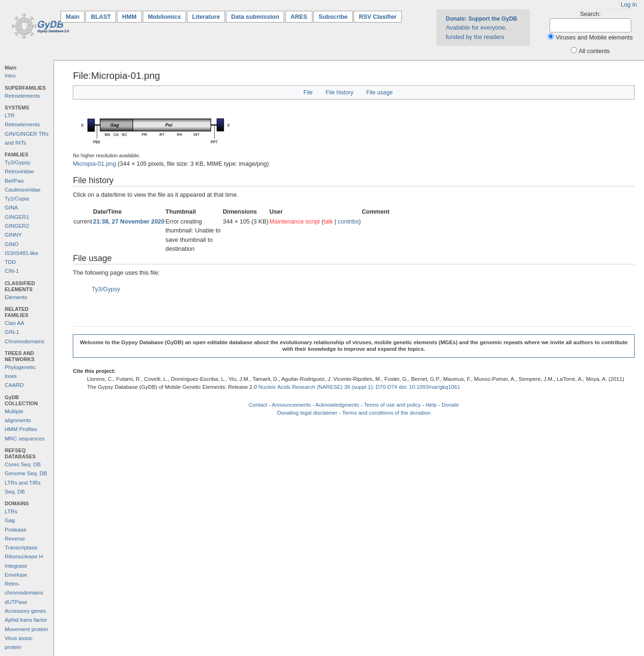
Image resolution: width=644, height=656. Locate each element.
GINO (12, 244)
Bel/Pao (14, 181)
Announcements (291, 405)
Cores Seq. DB (23, 464)
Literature (206, 17)
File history (339, 93)
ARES (299, 17)
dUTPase (16, 602)
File (308, 93)
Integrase (16, 566)
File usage (380, 93)
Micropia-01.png (94, 164)
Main (75, 16)
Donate (450, 405)
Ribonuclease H (24, 556)
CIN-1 (12, 271)
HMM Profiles (21, 429)
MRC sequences (25, 439)
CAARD (14, 385)
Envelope (16, 575)
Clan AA (15, 323)
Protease (16, 530)
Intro (10, 76)
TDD (10, 262)
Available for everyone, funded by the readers (481, 28)
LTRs (11, 511)
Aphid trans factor (26, 620)
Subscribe (333, 17)
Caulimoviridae (23, 190)
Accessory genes (25, 611)
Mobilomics (164, 17)
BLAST (101, 17)
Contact (258, 405)
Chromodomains (24, 341)
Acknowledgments (337, 405)
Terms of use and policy (392, 405)
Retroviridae (19, 171)
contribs (348, 221)
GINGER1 (17, 217)
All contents (594, 51)
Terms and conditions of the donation (386, 413)
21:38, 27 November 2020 (129, 221)
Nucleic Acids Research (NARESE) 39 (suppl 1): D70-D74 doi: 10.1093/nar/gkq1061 (359, 387)
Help (431, 405)
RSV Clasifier (378, 17)
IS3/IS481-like (22, 253)
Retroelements (22, 96)
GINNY (13, 235)
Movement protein (26, 629)
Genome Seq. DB (26, 473)
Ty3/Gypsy (17, 162)
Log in (629, 4)
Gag (10, 520)
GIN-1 (12, 332)
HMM (129, 17)
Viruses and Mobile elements (594, 37)
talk (328, 221)
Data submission (255, 17)
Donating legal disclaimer (307, 413)
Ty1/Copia (17, 199)
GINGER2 (17, 226)
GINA (11, 208)
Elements (16, 297)
